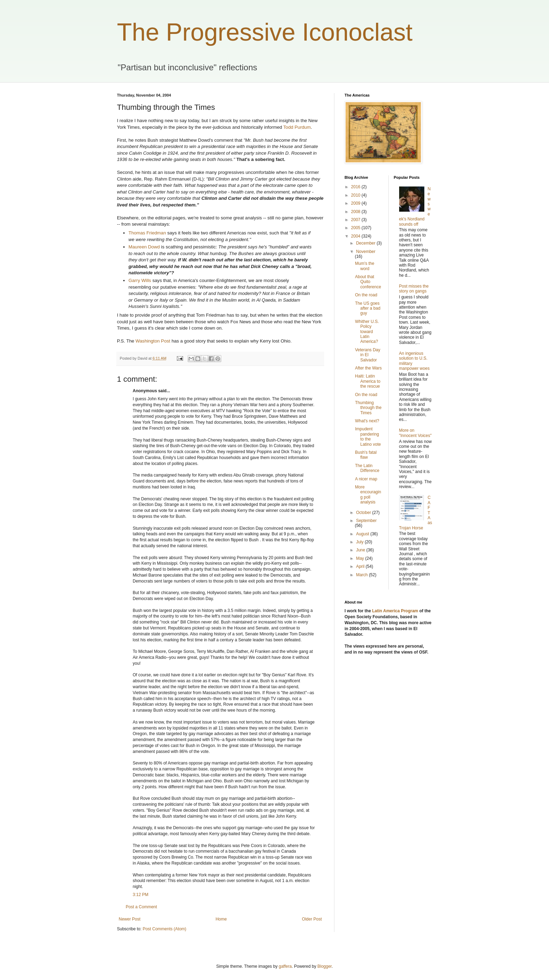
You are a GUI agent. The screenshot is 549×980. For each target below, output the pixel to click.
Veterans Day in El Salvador (368, 355)
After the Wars (368, 368)
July (360, 542)
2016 (356, 187)
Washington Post (153, 341)
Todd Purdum (297, 127)
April (361, 566)
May (361, 558)
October (364, 513)
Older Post (312, 919)
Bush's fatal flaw (366, 455)
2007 (356, 220)
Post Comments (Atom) (164, 929)
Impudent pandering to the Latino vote (368, 436)
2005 (356, 228)
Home (221, 919)
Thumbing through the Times (368, 408)
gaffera (285, 966)
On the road (366, 295)
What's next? (367, 421)
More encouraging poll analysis (368, 495)
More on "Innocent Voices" (415, 433)
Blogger (325, 966)
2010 (356, 195)
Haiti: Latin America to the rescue (368, 381)
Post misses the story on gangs (414, 289)
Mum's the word (365, 266)
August (363, 534)
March (363, 575)
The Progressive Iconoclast (265, 32)
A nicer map (366, 479)
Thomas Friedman (147, 233)
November (366, 252)
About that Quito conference (368, 282)
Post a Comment (141, 907)
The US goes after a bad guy (368, 308)
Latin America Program (395, 611)
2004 (356, 236)
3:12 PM (141, 895)
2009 (356, 203)
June (361, 550)
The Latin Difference (367, 468)
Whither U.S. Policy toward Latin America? (367, 332)
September (366, 521)
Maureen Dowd (144, 247)
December (366, 243)
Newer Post (130, 919)
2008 (356, 212)
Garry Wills (140, 280)
